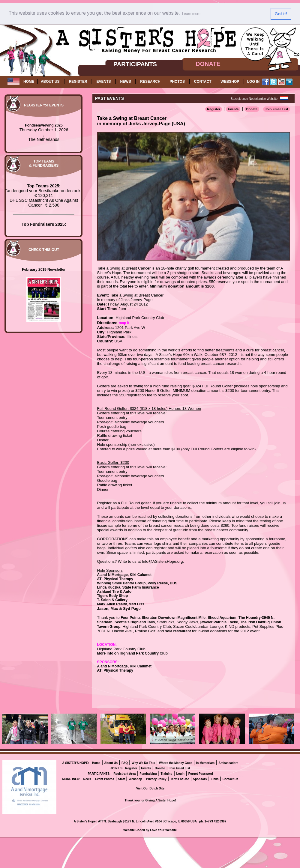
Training (167, 774)
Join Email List (277, 109)
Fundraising (148, 774)
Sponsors (200, 779)
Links (214, 779)
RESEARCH (150, 82)
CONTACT (203, 82)
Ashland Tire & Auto (114, 592)
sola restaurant (178, 631)
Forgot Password (201, 774)
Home (96, 763)
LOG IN (253, 82)
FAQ (125, 763)
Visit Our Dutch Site (150, 788)
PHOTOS (177, 82)
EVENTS (104, 82)
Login (180, 774)
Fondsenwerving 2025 (44, 125)
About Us (111, 763)
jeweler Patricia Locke (219, 622)
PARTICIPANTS (135, 64)
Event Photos (105, 779)
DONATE (208, 64)
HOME (29, 82)
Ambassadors (228, 763)
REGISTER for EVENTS (44, 105)
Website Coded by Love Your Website (150, 830)
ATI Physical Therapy (115, 579)
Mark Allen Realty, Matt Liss (121, 604)
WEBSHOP (230, 82)
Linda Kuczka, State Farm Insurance (128, 587)
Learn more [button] (191, 14)
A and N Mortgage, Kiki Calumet (124, 575)
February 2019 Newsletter (44, 270)
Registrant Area (124, 774)
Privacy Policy (156, 779)
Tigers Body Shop (112, 596)
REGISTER (78, 82)
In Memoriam (205, 763)
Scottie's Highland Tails (135, 622)
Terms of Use (180, 779)
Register (214, 109)
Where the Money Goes (176, 763)
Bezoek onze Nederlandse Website (254, 99)
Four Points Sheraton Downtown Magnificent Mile (163, 618)
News (87, 779)
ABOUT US (50, 82)
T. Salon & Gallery (112, 600)
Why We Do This (143, 763)
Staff (121, 779)
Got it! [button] (281, 14)
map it (124, 323)
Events (233, 109)
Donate (252, 109)
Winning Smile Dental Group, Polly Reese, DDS (137, 583)
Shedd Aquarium (222, 618)
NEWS (125, 82)
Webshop (135, 779)
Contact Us (231, 779)
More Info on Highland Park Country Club (132, 653)
